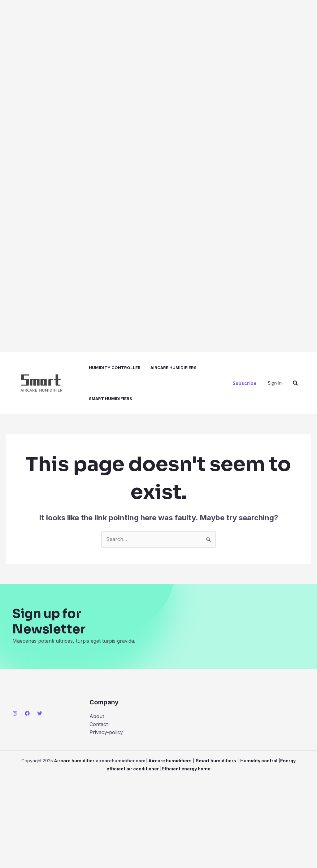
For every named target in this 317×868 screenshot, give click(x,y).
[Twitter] (40, 713)
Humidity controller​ (115, 368)
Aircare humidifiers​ (174, 368)
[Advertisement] (158, 176)
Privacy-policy (106, 732)
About (97, 716)
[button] (245, 383)
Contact (99, 724)
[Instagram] (15, 713)
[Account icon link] (275, 383)
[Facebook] (27, 713)
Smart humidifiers (111, 399)
